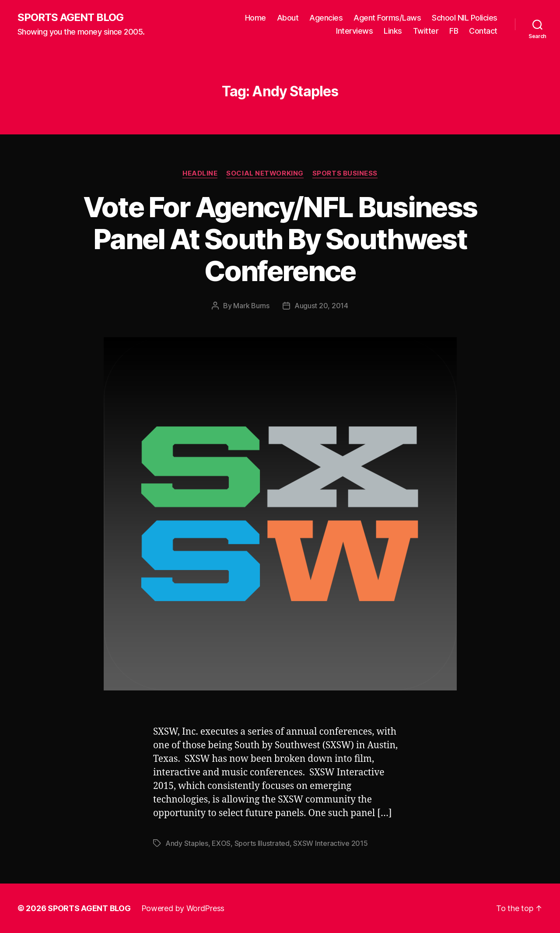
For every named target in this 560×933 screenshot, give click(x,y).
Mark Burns (251, 306)
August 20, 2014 (321, 306)
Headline (200, 173)
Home (255, 18)
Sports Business (345, 173)
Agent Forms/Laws (387, 18)
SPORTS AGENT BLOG (70, 18)
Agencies (326, 18)
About (288, 18)
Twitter (426, 31)
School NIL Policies (465, 18)
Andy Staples (187, 843)
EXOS (221, 843)
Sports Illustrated (262, 843)
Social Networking (265, 173)
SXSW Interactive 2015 (330, 843)
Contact (483, 31)
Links (393, 31)
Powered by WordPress (183, 908)
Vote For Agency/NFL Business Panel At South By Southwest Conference (280, 239)
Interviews (354, 31)
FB (454, 31)
